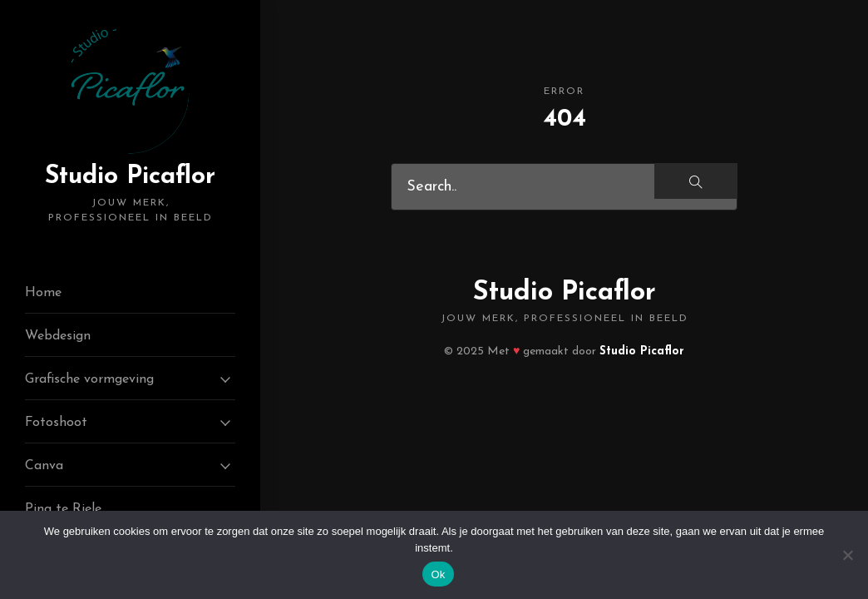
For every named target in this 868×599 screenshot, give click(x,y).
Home (43, 293)
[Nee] (847, 555)
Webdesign (58, 336)
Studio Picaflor (130, 195)
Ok (438, 574)
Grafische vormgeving (89, 379)
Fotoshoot (56, 423)
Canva (44, 466)
